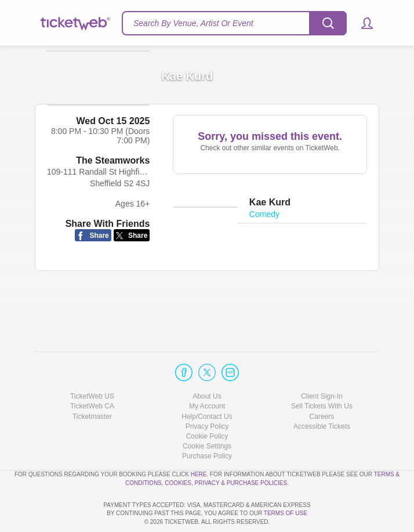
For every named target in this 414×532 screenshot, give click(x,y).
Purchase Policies (257, 450)
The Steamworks (113, 180)
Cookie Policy (207, 403)
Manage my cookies (207, 413)
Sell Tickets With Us (322, 374)
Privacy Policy (207, 393)
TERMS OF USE (286, 514)
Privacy (207, 450)
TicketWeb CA (92, 374)
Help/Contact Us (207, 383)
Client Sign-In (322, 363)
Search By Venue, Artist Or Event (193, 23)
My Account (207, 374)
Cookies (178, 450)
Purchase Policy (207, 423)
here (199, 441)
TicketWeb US (92, 363)
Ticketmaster (92, 383)
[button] (362, 23)
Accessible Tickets (322, 393)
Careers (322, 383)
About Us (207, 363)
